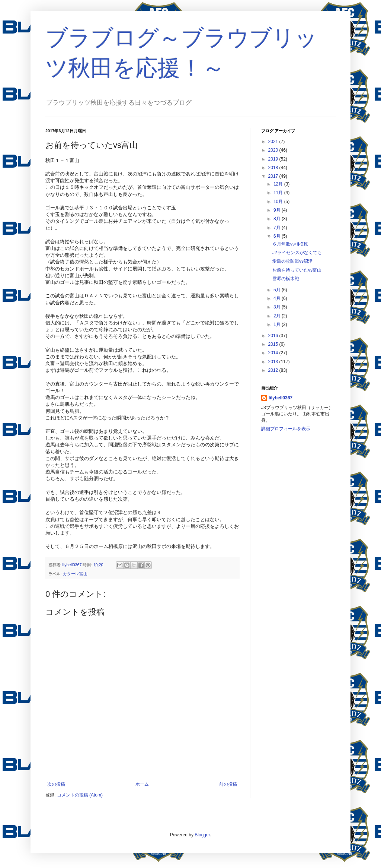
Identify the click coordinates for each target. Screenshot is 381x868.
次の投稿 (56, 784)
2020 (274, 150)
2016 (274, 336)
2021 (274, 142)
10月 (279, 202)
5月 (278, 290)
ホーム (142, 784)
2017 (274, 176)
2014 (274, 353)
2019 (274, 159)
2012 (274, 370)
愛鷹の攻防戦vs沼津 (292, 261)
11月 (279, 193)
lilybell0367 (281, 398)
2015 (274, 344)
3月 (278, 307)
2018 (274, 168)
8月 (278, 219)
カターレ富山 (75, 574)
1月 (278, 324)
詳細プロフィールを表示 (286, 429)
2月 (278, 316)
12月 (279, 184)
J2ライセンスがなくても (297, 253)
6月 (278, 236)
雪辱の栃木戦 (286, 279)
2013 (274, 362)
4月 (278, 298)
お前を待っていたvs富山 (297, 270)
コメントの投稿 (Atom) (80, 795)
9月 (278, 210)
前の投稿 (228, 784)
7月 (278, 228)
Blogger (202, 835)
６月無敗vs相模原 (290, 244)
